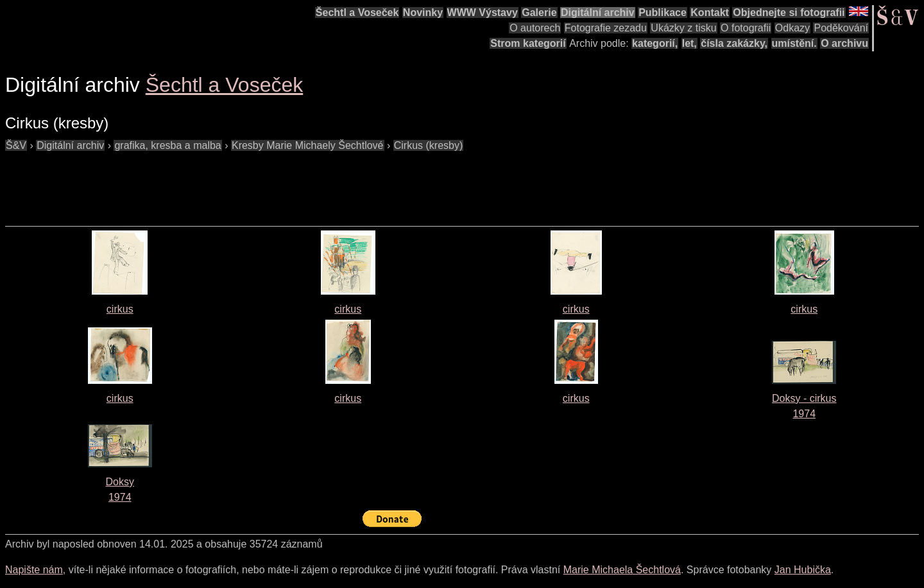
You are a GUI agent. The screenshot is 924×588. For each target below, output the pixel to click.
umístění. (794, 43)
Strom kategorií (528, 43)
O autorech (535, 28)
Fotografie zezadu (606, 28)
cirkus (120, 309)
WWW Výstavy (483, 13)
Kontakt (710, 13)
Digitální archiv (598, 13)
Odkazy (792, 28)
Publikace (663, 13)
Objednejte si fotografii (789, 13)
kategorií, (655, 43)
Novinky (423, 13)
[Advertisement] (239, 182)
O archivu (844, 43)
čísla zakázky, (734, 43)
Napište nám (34, 570)
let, (689, 43)
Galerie (539, 13)
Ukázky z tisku (683, 28)
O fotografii (746, 28)
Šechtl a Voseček (357, 13)
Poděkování (841, 28)
